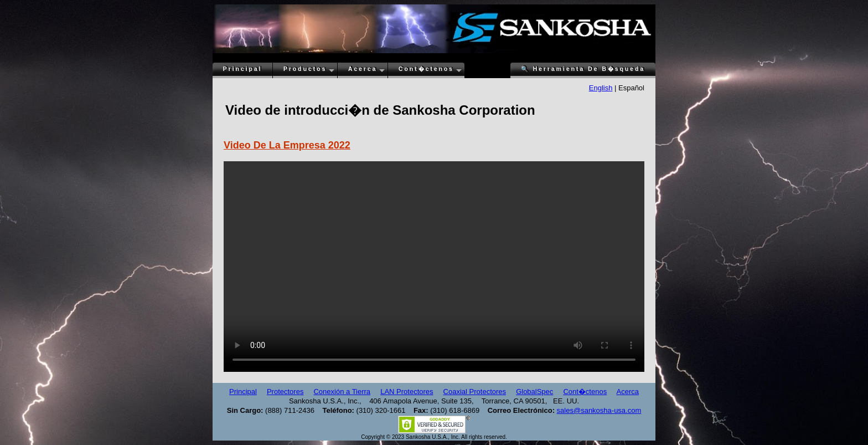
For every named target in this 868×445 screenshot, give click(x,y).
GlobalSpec (534, 392)
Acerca (363, 69)
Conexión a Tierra (342, 392)
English (601, 88)
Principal (243, 69)
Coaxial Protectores (475, 392)
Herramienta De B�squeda (583, 69)
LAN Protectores (407, 392)
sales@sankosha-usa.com (599, 410)
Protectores (285, 392)
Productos (305, 69)
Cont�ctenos (426, 69)
